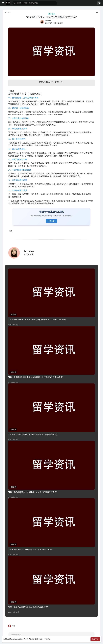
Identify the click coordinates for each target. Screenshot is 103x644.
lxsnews (48, 21)
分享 (8, 12)
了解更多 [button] (48, 639)
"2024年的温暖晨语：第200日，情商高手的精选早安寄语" (33, 492)
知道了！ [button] (95, 639)
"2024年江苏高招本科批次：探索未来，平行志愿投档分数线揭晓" (36, 377)
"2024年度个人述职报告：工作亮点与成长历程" (28, 607)
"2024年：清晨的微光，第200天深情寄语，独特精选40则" (33, 434)
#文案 (11, 231)
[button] (35, 3)
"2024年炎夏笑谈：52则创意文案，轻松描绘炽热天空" (31, 549)
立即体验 (51, 221)
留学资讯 (52, 14)
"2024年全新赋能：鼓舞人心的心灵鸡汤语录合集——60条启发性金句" (38, 320)
